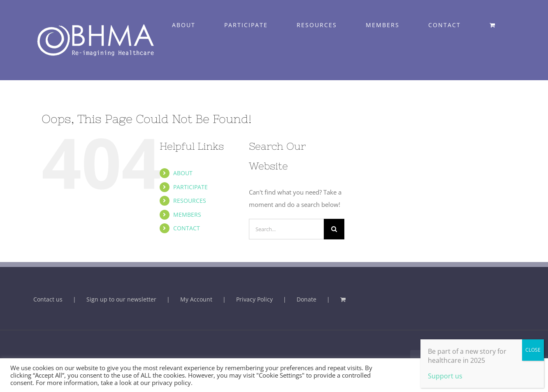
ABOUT (183, 173)
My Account (196, 299)
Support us (445, 376)
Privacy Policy (254, 299)
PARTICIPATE (190, 187)
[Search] (334, 229)
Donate (307, 299)
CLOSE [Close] (533, 350)
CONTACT (187, 228)
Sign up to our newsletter (121, 299)
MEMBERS (187, 215)
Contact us (48, 299)
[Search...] (286, 229)
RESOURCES (190, 201)
